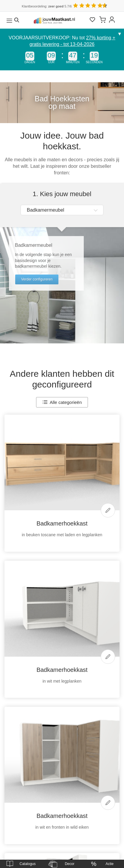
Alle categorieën (62, 402)
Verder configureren (37, 279)
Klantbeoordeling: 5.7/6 (47, 6)
